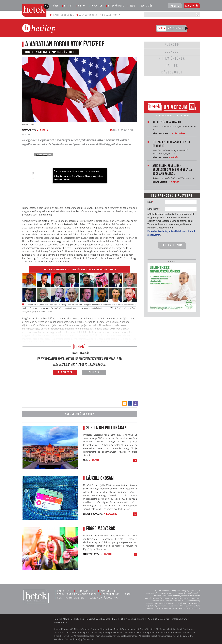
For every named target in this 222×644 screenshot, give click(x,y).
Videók (82, 6)
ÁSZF (128, 594)
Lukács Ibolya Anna (93, 513)
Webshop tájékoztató (104, 597)
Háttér (175, 157)
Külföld (44, 130)
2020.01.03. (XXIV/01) (122, 130)
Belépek (94, 373)
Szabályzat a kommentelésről (77, 594)
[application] (80, 175)
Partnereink (111, 594)
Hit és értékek (179, 133)
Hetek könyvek (116, 6)
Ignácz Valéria (160, 182)
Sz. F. (86, 460)
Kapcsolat (64, 590)
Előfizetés (147, 6)
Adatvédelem (109, 590)
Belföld (96, 460)
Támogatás (192, 6)
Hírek (56, 6)
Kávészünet (112, 513)
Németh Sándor (160, 133)
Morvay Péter (29, 130)
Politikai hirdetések (70, 597)
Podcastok (97, 6)
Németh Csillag (160, 157)
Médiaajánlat (86, 590)
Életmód (175, 182)
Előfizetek (65, 373)
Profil (175, 6)
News (132, 6)
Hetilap (68, 6)
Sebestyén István (92, 554)
